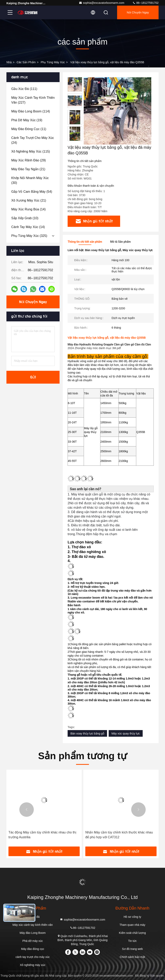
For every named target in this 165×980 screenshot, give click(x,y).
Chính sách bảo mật (132, 957)
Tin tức (133, 941)
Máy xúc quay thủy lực (126, 733)
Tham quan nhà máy (132, 925)
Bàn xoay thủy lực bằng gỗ (87, 733)
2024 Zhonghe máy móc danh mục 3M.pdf (94, 348)
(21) (28, 169)
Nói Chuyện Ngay (138, 12)
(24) (33, 140)
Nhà (9, 62)
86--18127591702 (145, 3)
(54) (32, 192)
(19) (27, 120)
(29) (29, 160)
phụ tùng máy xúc (53, 62)
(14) (28, 209)
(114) (31, 111)
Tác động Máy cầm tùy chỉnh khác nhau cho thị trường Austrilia (42, 835)
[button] (75, 139)
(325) (29, 236)
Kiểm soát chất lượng (132, 933)
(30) (30, 180)
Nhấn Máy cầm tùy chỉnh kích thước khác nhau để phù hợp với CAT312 (119, 835)
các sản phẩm (26, 62)
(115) (31, 151)
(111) (24, 89)
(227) (33, 100)
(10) (25, 218)
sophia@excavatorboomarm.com (102, 3)
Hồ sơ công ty (132, 917)
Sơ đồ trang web (132, 949)
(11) (29, 129)
